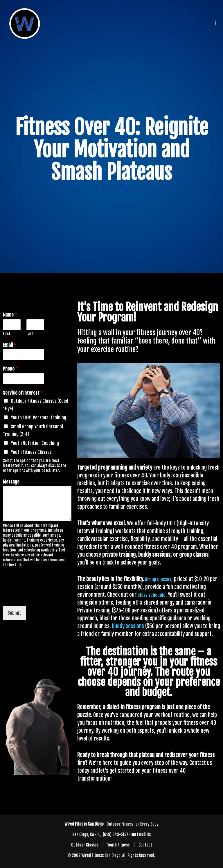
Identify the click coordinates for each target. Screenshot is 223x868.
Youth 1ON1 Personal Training (38, 418)
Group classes (158, 579)
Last (30, 334)
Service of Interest (23, 393)
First (7, 334)
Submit (14, 613)
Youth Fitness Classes (31, 452)
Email (10, 345)
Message (11, 482)
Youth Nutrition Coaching (35, 443)
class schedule (151, 595)
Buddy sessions (128, 626)
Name (10, 315)
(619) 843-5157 (116, 834)
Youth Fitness (118, 845)
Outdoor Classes (85, 845)
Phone (10, 369)
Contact (145, 845)
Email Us (144, 834)
